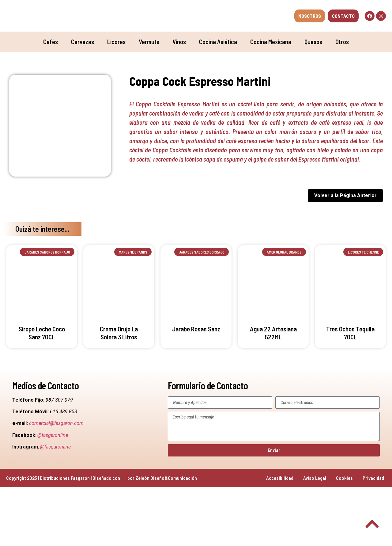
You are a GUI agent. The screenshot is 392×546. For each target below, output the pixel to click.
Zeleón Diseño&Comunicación (166, 478)
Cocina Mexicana (271, 42)
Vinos (179, 42)
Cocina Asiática (218, 42)
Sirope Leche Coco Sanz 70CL (42, 333)
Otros (342, 42)
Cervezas (83, 42)
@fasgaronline (53, 435)
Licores (116, 42)
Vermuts (149, 42)
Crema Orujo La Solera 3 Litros (119, 333)
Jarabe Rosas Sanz (196, 329)
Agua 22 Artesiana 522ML (273, 333)
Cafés (51, 42)
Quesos (313, 42)
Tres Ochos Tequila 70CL (350, 333)
